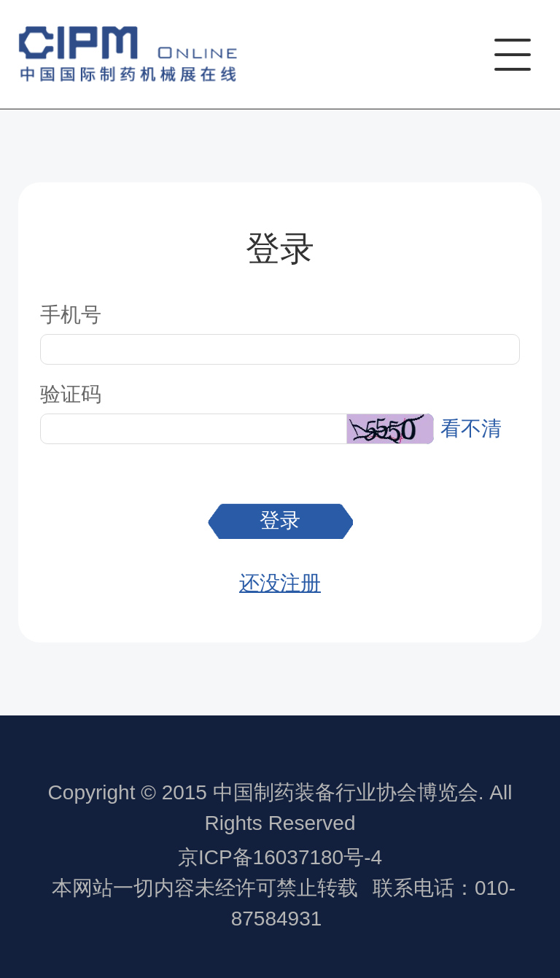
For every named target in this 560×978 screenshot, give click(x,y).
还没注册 (280, 583)
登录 (280, 520)
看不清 (471, 428)
